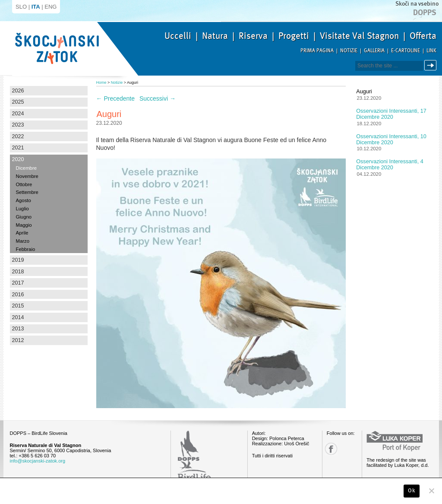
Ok (412, 491)
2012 (18, 340)
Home (101, 82)
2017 (18, 283)
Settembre (27, 192)
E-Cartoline (406, 51)
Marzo (23, 241)
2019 (18, 260)
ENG (51, 7)
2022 (18, 136)
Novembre (27, 176)
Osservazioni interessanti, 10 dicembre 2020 (391, 139)
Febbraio (26, 249)
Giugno (24, 217)
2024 (18, 114)
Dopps (425, 13)
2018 (18, 272)
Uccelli (178, 36)
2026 (18, 91)
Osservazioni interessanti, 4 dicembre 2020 (390, 165)
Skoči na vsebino (417, 4)
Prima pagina (317, 51)
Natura (215, 36)
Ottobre (24, 184)
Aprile (22, 233)
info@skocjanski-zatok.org (38, 461)
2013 (18, 329)
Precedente (116, 98)
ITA (36, 7)
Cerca (432, 65)
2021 (18, 148)
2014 (18, 317)
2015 (18, 306)
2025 (18, 102)
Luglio (22, 209)
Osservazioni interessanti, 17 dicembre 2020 (391, 114)
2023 (18, 125)
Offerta (423, 36)
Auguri (364, 92)
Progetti (294, 36)
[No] (431, 491)
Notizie (349, 51)
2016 (18, 295)
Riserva (253, 36)
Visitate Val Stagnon (359, 36)
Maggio (24, 225)
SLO (21, 7)
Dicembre (26, 168)
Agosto (24, 200)
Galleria (374, 51)
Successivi (158, 98)
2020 (18, 159)
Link (431, 51)
